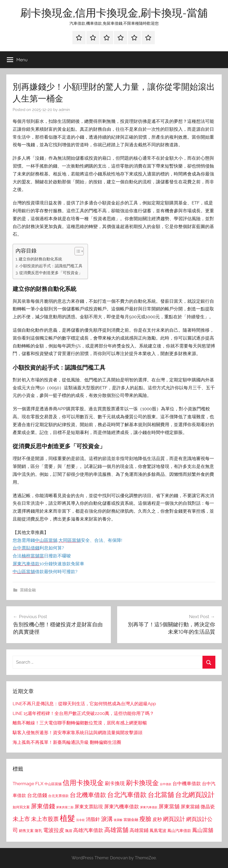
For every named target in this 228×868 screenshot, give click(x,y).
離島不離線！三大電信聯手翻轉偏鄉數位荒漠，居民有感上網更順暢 (80, 723)
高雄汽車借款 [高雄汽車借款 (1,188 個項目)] (88, 830)
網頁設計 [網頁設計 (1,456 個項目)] (174, 819)
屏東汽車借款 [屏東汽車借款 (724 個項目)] (149, 807)
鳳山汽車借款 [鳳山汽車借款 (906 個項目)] (179, 831)
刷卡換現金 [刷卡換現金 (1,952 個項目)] (142, 783)
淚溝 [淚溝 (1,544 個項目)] (107, 819)
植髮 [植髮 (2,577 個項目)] (67, 818)
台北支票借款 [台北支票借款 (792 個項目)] (58, 796)
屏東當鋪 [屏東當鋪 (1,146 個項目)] (190, 807)
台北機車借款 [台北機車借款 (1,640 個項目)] (88, 795)
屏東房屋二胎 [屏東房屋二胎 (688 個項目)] (65, 807)
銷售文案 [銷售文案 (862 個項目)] (26, 831)
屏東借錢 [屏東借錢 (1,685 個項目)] (43, 806)
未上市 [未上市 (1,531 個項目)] (21, 819)
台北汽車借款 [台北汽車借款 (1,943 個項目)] (127, 795)
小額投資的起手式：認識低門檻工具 (51, 266)
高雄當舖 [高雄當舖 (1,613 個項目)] (116, 830)
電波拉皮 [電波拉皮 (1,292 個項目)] (54, 830)
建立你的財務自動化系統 (40, 259)
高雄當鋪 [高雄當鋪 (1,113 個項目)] (139, 830)
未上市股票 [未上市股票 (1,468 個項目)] (45, 819)
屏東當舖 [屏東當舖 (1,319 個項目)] (169, 806)
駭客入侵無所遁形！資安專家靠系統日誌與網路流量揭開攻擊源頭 (78, 733)
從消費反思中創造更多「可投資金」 (51, 273)
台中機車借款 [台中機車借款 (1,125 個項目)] (187, 784)
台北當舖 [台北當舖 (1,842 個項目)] (161, 795)
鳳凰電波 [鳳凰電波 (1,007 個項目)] (158, 831)
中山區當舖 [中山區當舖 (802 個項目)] (53, 784)
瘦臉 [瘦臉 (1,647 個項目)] (145, 819)
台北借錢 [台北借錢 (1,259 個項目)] (37, 795)
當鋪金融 (28, 590)
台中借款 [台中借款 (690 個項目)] (166, 784)
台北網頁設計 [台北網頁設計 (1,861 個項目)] (195, 795)
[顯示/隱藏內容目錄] (76, 251)
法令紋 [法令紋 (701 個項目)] (80, 820)
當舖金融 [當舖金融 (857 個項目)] (131, 820)
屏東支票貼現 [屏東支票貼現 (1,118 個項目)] (89, 807)
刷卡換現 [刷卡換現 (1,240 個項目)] (115, 783)
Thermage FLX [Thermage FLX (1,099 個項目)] (28, 784)
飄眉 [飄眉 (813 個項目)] (69, 831)
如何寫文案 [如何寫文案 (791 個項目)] (21, 807)
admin (64, 110)
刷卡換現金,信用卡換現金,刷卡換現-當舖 (114, 13)
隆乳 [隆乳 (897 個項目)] (38, 831)
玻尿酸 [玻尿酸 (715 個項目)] (118, 820)
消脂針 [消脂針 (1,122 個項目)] (93, 819)
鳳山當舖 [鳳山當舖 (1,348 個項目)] (203, 830)
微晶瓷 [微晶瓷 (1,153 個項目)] (208, 807)
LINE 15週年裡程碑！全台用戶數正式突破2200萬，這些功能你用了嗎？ (83, 713)
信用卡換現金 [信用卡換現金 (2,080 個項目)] (83, 783)
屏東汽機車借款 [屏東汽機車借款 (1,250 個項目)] (122, 806)
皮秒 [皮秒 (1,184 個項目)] (157, 819)
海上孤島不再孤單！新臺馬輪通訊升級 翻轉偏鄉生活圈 (67, 742)
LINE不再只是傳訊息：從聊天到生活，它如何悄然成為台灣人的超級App (84, 704)
